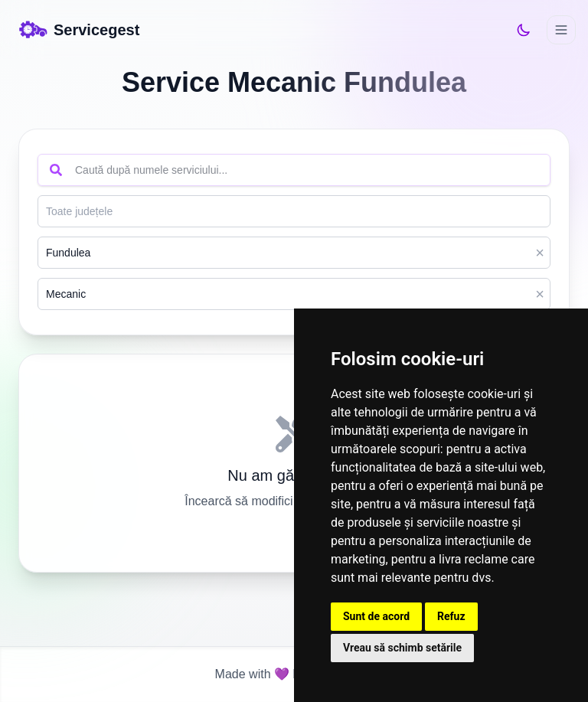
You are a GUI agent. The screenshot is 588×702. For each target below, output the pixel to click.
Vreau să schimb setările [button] (402, 648)
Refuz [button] (451, 616)
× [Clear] (540, 253)
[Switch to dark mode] (524, 30)
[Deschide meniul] (561, 30)
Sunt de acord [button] (376, 616)
